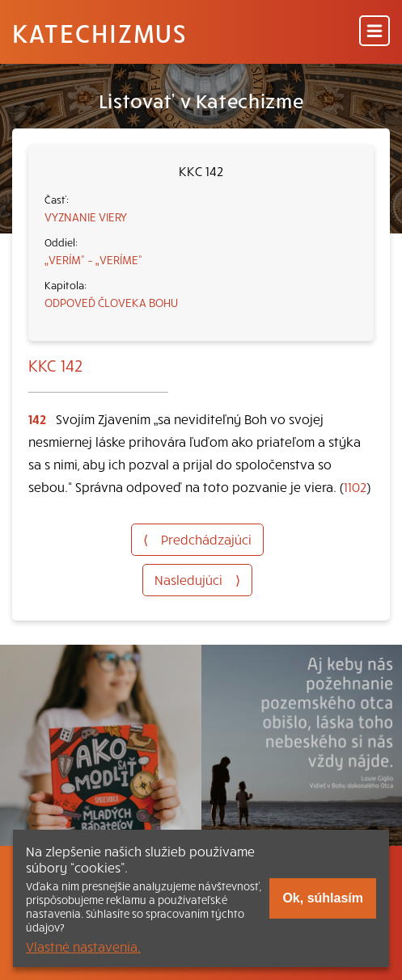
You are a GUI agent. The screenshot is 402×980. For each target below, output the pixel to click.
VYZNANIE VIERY (86, 217)
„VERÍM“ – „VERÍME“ (93, 259)
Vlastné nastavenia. (83, 946)
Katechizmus (99, 32)
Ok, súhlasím (323, 898)
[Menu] (374, 32)
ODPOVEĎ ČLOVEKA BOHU (111, 302)
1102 (355, 486)
